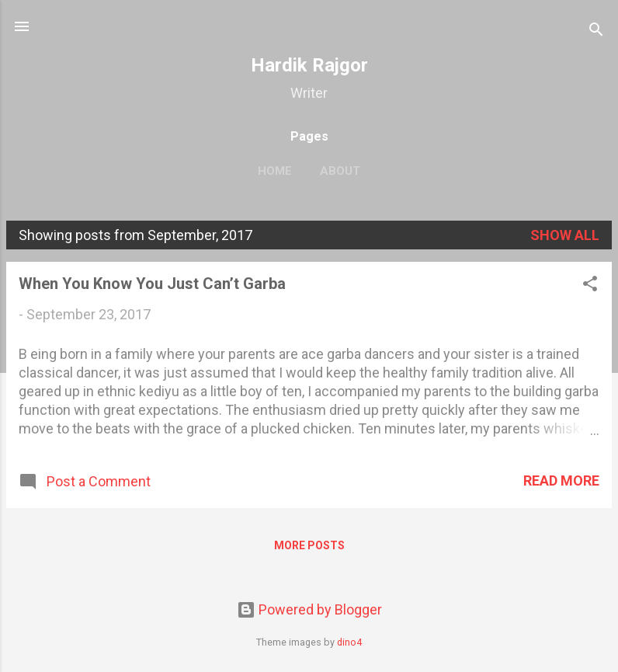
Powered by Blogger (309, 609)
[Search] (596, 31)
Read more (561, 480)
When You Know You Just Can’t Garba (152, 284)
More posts (309, 545)
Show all (565, 235)
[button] (590, 286)
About (340, 171)
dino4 (349, 642)
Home (275, 171)
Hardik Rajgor (309, 65)
